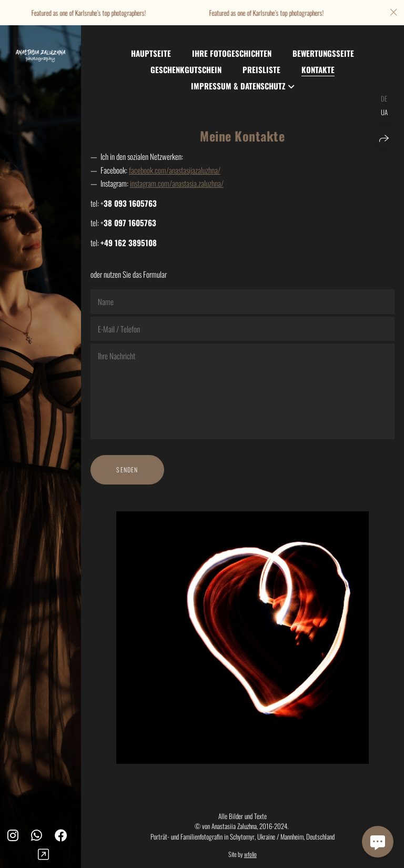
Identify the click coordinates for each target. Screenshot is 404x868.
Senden (127, 470)
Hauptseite (151, 53)
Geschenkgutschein (186, 69)
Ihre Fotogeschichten (232, 53)
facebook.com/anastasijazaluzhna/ (175, 170)
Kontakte (318, 69)
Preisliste (261, 69)
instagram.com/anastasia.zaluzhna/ (177, 183)
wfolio (250, 854)
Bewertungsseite (323, 53)
